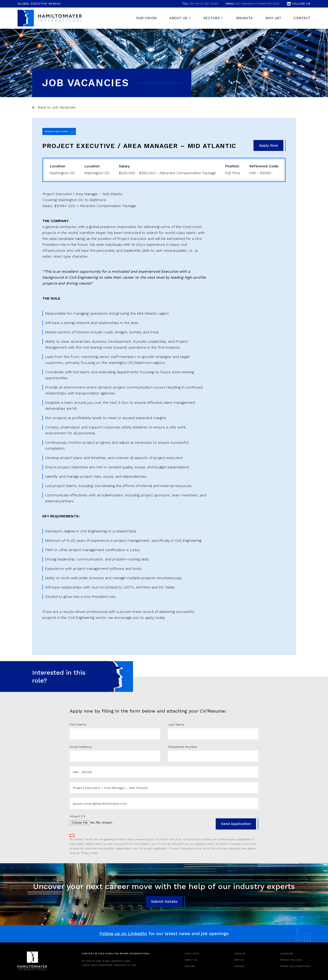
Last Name (176, 724)
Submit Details (164, 901)
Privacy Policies (291, 960)
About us (178, 18)
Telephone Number (183, 747)
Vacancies (287, 953)
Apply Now (268, 145)
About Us (191, 960)
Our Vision (146, 18)
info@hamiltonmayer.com (253, 4)
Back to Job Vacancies (57, 107)
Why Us (239, 960)
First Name (78, 724)
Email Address (81, 747)
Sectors (211, 18)
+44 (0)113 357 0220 (200, 4)
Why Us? (273, 18)
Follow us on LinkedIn (123, 934)
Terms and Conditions (295, 966)
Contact (302, 18)
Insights (244, 18)
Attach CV (77, 816)
